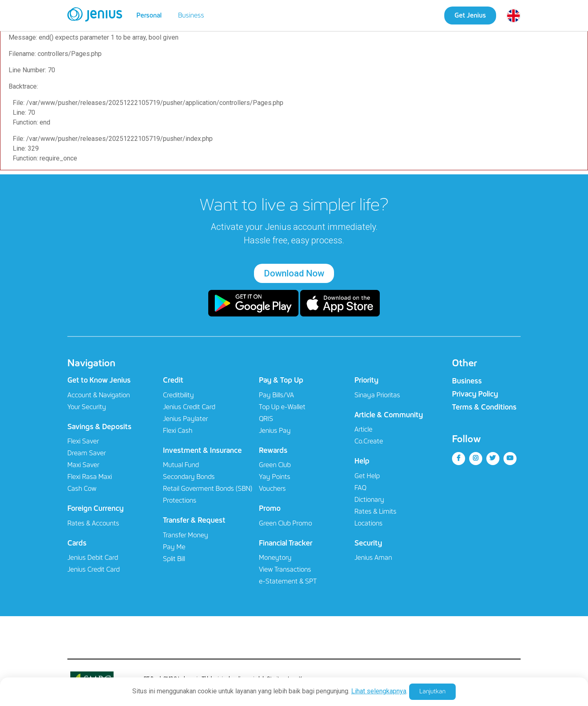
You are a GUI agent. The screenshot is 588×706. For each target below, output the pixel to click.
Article (363, 429)
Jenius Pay (275, 431)
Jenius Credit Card (94, 569)
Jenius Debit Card (93, 558)
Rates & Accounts (93, 523)
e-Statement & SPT (288, 581)
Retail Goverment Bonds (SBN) (208, 489)
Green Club (275, 465)
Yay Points (275, 477)
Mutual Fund (181, 465)
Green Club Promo (285, 523)
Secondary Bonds (189, 477)
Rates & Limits (375, 511)
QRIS (266, 419)
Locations (369, 523)
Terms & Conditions (484, 407)
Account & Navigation (99, 395)
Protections (180, 500)
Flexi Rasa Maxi (90, 477)
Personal (149, 15)
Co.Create (369, 441)
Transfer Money (186, 535)
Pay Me (174, 547)
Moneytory (275, 558)
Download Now (294, 273)
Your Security (87, 407)
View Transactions (285, 569)
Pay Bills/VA (276, 395)
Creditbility (178, 395)
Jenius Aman (373, 558)
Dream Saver (87, 453)
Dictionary (369, 500)
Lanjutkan (432, 691)
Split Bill (174, 559)
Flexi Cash (178, 431)
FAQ (360, 488)
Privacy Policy (475, 394)
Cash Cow (82, 489)
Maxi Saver (83, 465)
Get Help (367, 476)
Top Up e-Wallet (282, 407)
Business (191, 15)
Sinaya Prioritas (377, 395)
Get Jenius (470, 15)
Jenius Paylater (185, 419)
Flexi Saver (83, 441)
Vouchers (272, 489)
